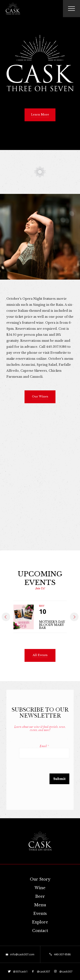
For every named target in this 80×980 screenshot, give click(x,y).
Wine (40, 888)
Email (44, 746)
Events (40, 914)
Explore (40, 922)
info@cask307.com (22, 954)
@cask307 (43, 971)
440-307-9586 (62, 954)
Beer (40, 896)
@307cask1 (20, 971)
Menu (40, 905)
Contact (40, 931)
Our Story (40, 879)
